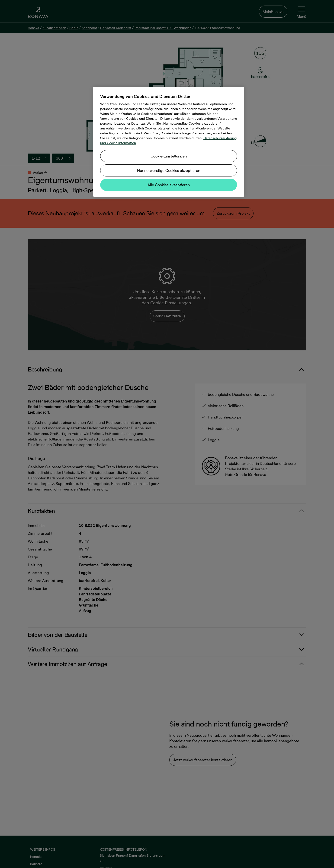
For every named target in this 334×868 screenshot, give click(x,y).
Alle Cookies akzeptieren (169, 185)
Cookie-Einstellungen (169, 156)
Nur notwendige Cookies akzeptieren (169, 170)
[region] (169, 142)
